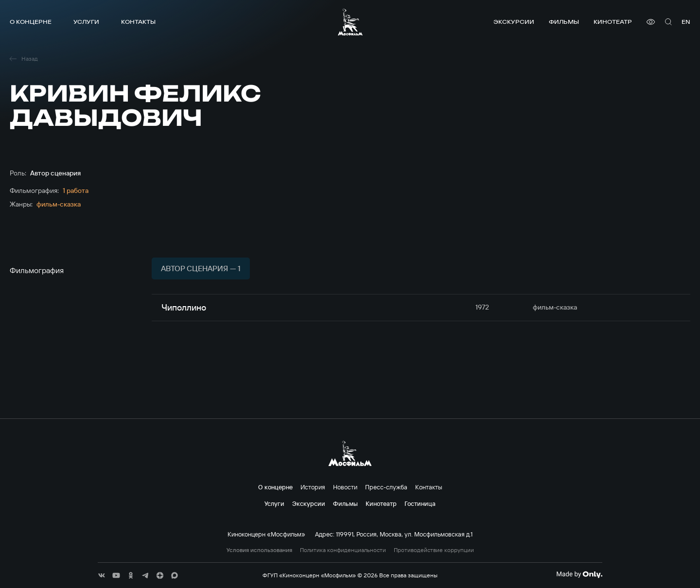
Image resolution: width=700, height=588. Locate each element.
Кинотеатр (613, 22)
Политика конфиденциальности (343, 550)
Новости (345, 487)
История (313, 487)
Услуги (86, 22)
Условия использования (259, 550)
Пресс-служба (386, 487)
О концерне (31, 22)
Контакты (138, 22)
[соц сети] (102, 575)
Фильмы (564, 22)
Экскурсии (514, 22)
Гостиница (420, 503)
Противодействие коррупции (434, 550)
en (686, 22)
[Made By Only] (579, 574)
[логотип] (350, 22)
